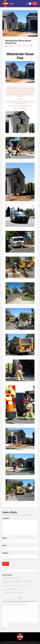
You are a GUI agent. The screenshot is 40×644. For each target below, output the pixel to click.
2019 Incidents (21, 45)
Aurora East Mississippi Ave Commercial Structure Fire (15, 586)
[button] (27, 4)
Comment (6, 518)
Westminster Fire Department (19, 89)
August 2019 (28, 45)
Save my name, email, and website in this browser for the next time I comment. (20, 560)
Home (32, 45)
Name (5, 538)
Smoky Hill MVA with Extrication (11, 589)
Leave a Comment (9, 46)
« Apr (3, 628)
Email (5, 545)
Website (5, 553)
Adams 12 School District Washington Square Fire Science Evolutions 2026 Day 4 (19, 582)
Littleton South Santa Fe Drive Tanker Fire (13, 593)
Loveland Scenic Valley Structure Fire (12, 578)
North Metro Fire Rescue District (15, 106)
